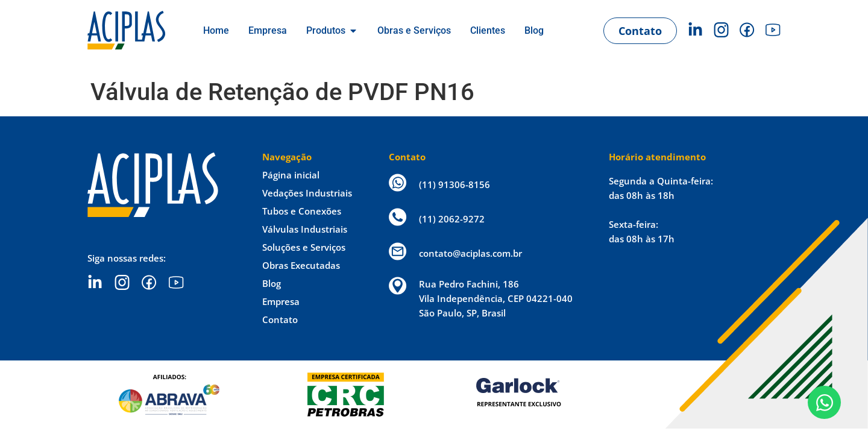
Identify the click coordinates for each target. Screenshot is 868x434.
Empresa (281, 301)
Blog (272, 283)
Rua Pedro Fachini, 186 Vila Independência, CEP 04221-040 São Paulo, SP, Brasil (496, 298)
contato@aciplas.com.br (470, 253)
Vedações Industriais (307, 193)
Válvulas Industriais (305, 229)
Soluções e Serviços (304, 247)
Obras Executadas (301, 265)
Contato (280, 319)
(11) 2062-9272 (452, 219)
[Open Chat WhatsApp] (824, 402)
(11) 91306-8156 (454, 184)
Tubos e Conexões (302, 211)
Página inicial (291, 175)
